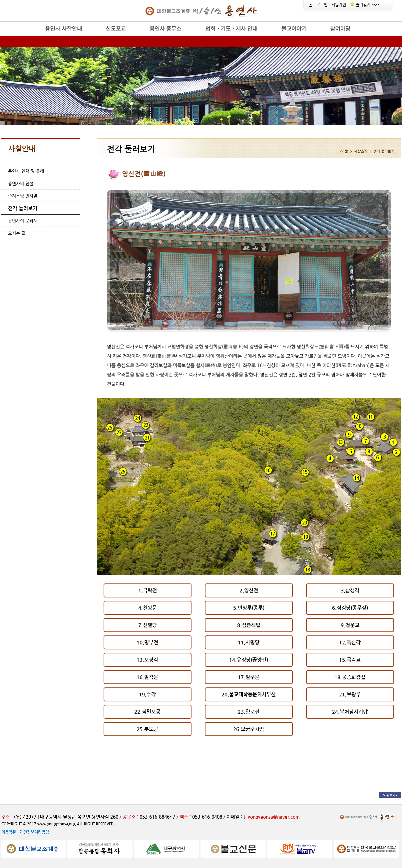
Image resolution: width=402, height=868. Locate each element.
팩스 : (186, 817)
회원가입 (339, 5)
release (34, 36)
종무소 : (131, 817)
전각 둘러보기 (23, 208)
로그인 (322, 5)
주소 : (7, 817)
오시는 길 (17, 233)
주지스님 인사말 (23, 196)
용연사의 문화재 (23, 221)
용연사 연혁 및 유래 (26, 171)
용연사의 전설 (21, 183)
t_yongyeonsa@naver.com (272, 817)
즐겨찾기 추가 (364, 5)
